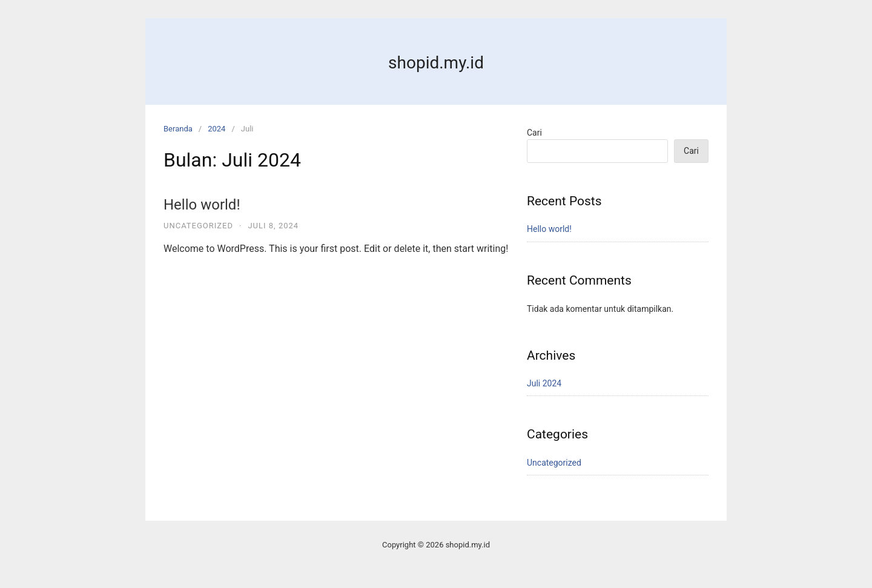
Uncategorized (198, 226)
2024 (216, 129)
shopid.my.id (436, 63)
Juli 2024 (544, 383)
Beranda (178, 129)
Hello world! (202, 205)
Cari (534, 133)
